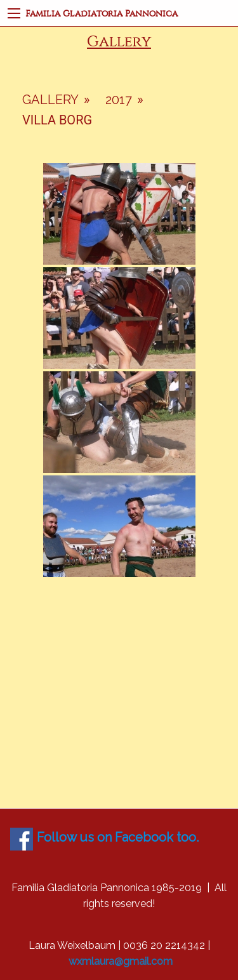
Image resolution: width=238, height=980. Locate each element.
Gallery (50, 100)
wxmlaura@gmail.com (121, 961)
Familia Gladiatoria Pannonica (102, 14)
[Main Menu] (14, 13)
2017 (119, 100)
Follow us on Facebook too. (118, 837)
